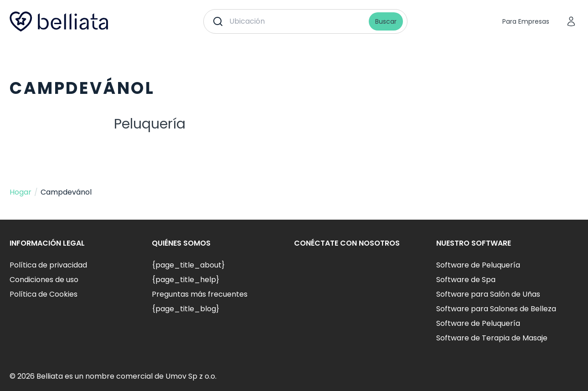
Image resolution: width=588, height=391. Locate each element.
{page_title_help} (186, 280)
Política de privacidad (48, 265)
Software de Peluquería (478, 265)
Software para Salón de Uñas (488, 294)
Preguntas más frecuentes (200, 294)
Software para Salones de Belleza (496, 309)
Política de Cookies (44, 294)
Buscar (386, 21)
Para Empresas (526, 21)
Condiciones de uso (44, 280)
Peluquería (150, 124)
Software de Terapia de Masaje (492, 338)
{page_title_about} (188, 265)
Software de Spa (466, 280)
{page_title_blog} (186, 309)
